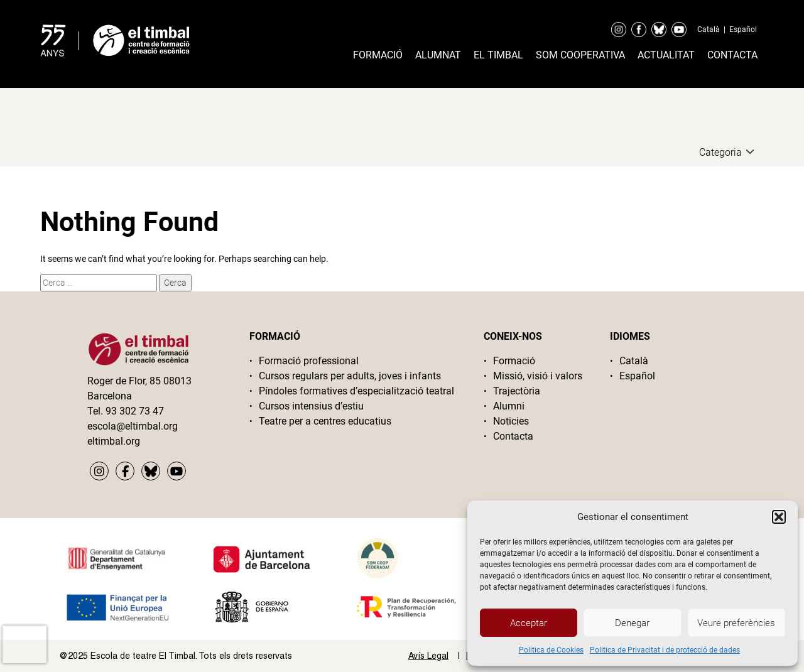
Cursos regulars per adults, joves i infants (350, 376)
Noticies (511, 421)
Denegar (632, 623)
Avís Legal (428, 656)
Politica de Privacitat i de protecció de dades (665, 650)
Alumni (509, 406)
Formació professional (309, 361)
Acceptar (529, 623)
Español (743, 30)
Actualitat (666, 55)
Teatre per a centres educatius (325, 421)
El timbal (498, 55)
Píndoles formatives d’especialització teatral (356, 391)
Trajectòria (517, 391)
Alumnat (438, 55)
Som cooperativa (580, 55)
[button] (779, 517)
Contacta (732, 55)
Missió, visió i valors (538, 376)
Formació (378, 55)
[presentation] (24, 644)
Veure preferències (736, 623)
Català (709, 30)
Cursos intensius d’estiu (311, 406)
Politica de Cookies (551, 650)
